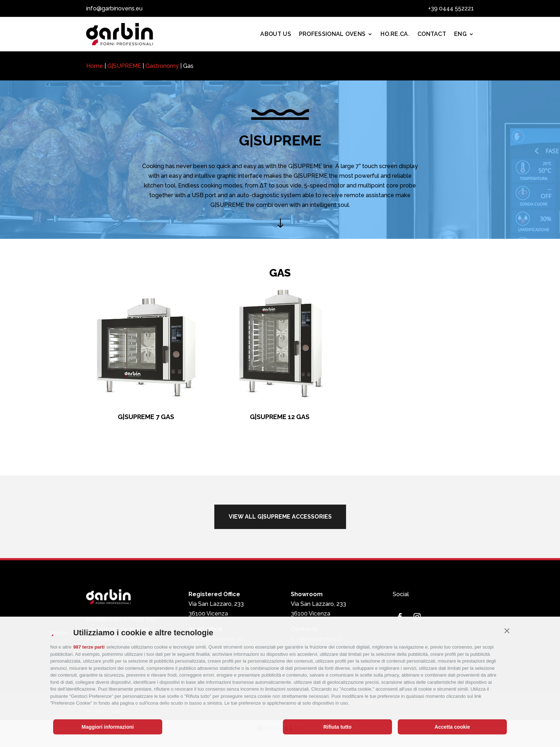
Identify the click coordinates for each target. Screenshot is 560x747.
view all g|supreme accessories (280, 517)
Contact (432, 34)
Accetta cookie (452, 727)
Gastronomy (162, 66)
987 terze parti (89, 647)
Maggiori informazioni (108, 727)
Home (95, 66)
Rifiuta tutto (338, 727)
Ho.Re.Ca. (395, 34)
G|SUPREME (124, 66)
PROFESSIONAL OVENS (332, 34)
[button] (507, 631)
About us (276, 34)
